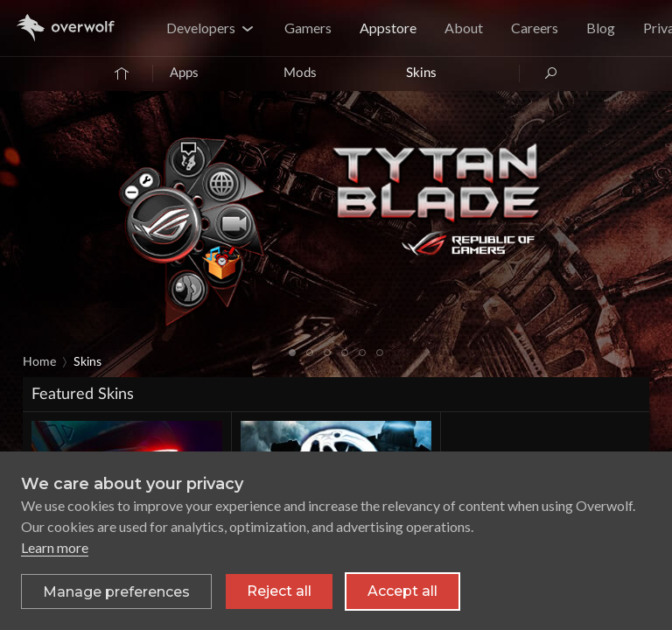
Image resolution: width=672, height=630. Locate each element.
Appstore (388, 28)
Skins (421, 73)
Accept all (402, 591)
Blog (601, 28)
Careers (535, 28)
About (464, 28)
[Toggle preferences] (116, 591)
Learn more (55, 547)
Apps (184, 73)
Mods (300, 73)
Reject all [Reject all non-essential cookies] (279, 591)
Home (39, 362)
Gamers (308, 28)
